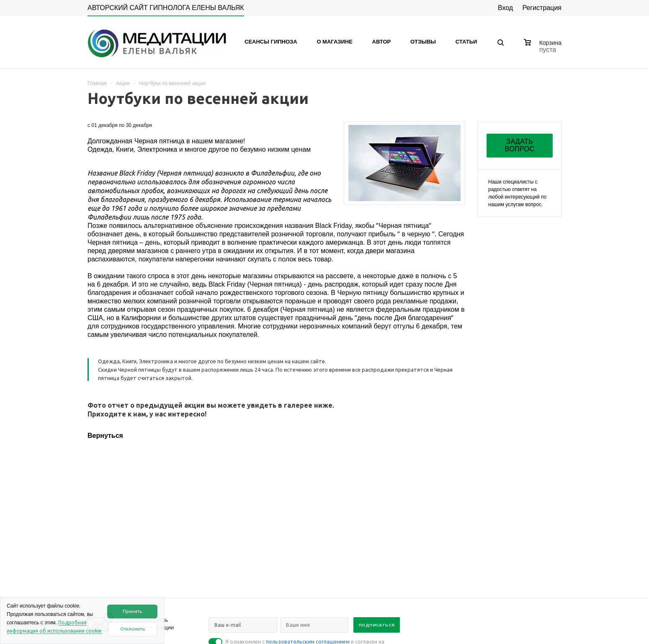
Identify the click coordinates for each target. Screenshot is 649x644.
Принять (132, 611)
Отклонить (133, 629)
